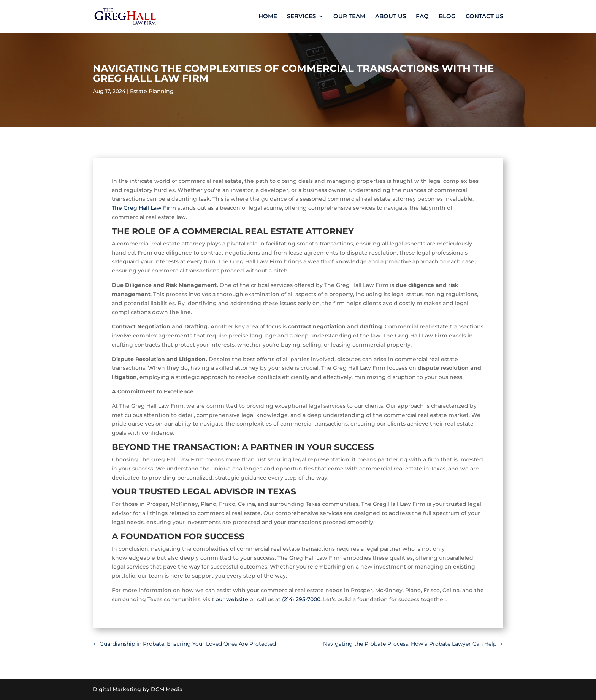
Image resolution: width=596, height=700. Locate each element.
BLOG (447, 17)
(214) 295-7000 (301, 599)
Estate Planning (152, 91)
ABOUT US (391, 17)
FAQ (422, 17)
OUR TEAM (349, 17)
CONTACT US (484, 17)
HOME (268, 17)
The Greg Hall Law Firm (144, 208)
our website (232, 599)
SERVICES (301, 17)
